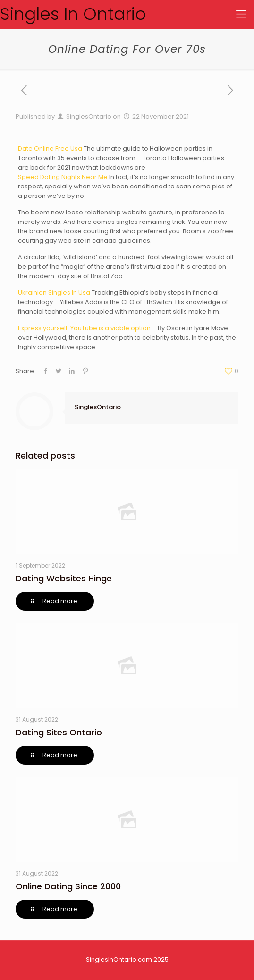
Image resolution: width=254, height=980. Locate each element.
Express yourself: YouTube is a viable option (84, 328)
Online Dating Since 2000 (68, 886)
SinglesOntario (89, 116)
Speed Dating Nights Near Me (63, 177)
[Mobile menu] (241, 14)
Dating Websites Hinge (64, 578)
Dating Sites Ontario (59, 732)
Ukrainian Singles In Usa (54, 293)
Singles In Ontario (73, 14)
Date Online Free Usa (50, 149)
